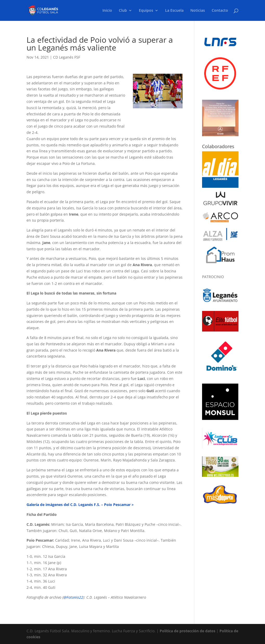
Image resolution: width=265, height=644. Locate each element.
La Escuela (174, 11)
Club (123, 11)
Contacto (220, 11)
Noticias (198, 11)
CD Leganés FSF (67, 57)
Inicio (107, 11)
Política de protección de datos (188, 631)
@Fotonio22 (73, 597)
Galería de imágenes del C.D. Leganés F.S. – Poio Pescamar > (80, 505)
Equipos (146, 11)
